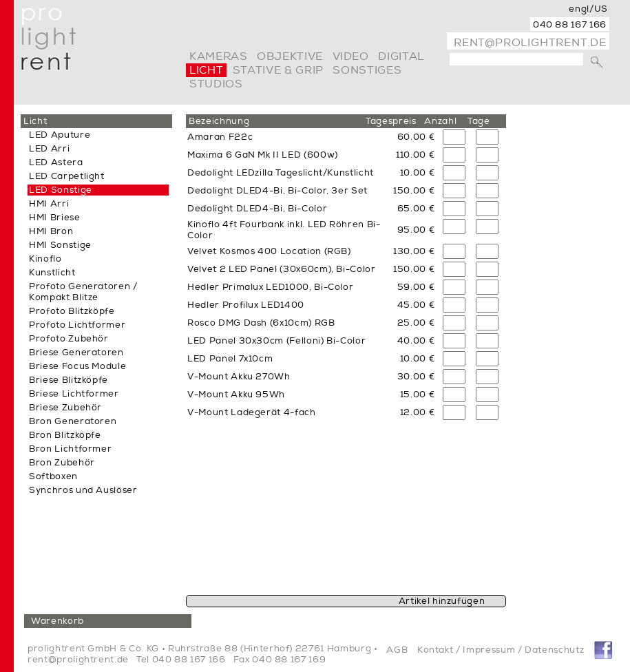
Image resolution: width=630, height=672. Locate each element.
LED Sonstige (61, 190)
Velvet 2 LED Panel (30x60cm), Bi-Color (282, 269)
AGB (397, 650)
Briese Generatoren (76, 353)
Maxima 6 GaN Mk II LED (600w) (263, 155)
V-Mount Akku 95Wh (236, 395)
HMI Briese (55, 218)
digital (401, 56)
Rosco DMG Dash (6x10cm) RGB (261, 323)
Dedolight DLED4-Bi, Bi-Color (257, 209)
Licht (206, 70)
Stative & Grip (278, 70)
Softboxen (53, 476)
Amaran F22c (220, 137)
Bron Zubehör (62, 463)
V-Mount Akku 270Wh (239, 377)
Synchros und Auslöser (83, 490)
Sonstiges (367, 70)
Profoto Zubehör (69, 339)
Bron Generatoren (73, 421)
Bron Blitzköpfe (65, 435)
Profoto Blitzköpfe (72, 311)
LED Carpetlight (67, 176)
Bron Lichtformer (70, 449)
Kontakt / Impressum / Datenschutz (501, 650)
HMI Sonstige (60, 245)
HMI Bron (51, 231)
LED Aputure (60, 135)
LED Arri (49, 149)
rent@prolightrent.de (530, 43)
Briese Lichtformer (74, 394)
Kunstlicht (52, 273)
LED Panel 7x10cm (230, 359)
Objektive (290, 56)
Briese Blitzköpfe (69, 380)
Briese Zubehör (65, 408)
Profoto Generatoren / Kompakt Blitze (83, 292)
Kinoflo (45, 259)
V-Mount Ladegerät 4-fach (252, 412)
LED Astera (56, 162)
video (351, 56)
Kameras (218, 56)
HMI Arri (49, 204)
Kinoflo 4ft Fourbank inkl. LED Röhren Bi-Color (284, 230)
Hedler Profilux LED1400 (246, 305)
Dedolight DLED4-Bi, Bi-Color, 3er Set (277, 191)
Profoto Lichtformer (77, 325)
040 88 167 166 (570, 25)
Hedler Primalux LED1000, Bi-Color (270, 287)
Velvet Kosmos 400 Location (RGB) (269, 251)
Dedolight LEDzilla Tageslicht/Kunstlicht (281, 173)
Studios (216, 84)
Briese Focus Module (77, 366)
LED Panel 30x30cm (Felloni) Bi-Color (276, 341)
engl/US (588, 9)
